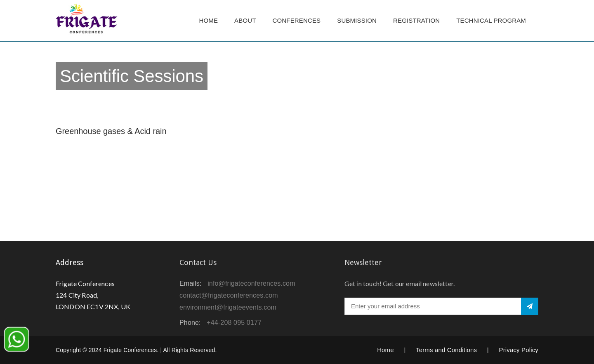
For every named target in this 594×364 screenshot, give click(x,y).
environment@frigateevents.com (228, 307)
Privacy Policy (519, 350)
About (245, 20)
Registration (416, 20)
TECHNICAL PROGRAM (493, 20)
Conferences (297, 20)
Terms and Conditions (446, 350)
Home (208, 20)
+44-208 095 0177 (234, 323)
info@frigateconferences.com (251, 283)
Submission (357, 20)
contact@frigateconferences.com (229, 295)
